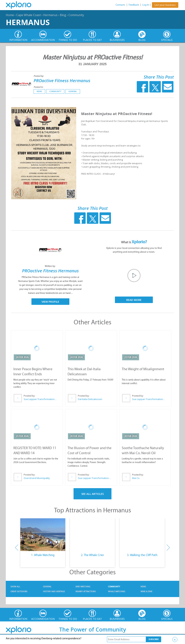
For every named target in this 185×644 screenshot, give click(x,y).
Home (10, 15)
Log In (146, 5)
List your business (165, 5)
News (39, 91)
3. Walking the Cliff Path (142, 555)
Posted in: (38, 87)
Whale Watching (117, 591)
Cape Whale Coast (29, 15)
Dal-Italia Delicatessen (90, 399)
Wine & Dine (146, 591)
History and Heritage (54, 591)
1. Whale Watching (43, 555)
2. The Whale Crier (92, 555)
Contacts (120, 5)
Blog (63, 15)
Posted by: (39, 76)
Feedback (134, 5)
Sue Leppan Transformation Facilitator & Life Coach (40, 399)
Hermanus (50, 15)
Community (76, 15)
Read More (134, 300)
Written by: (50, 266)
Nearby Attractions (86, 591)
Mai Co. (136, 478)
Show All (15, 587)
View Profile (50, 302)
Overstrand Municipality (37, 478)
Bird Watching (83, 587)
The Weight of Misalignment (143, 369)
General (73, 91)
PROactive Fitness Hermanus (62, 80)
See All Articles (92, 494)
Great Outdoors (19, 591)
